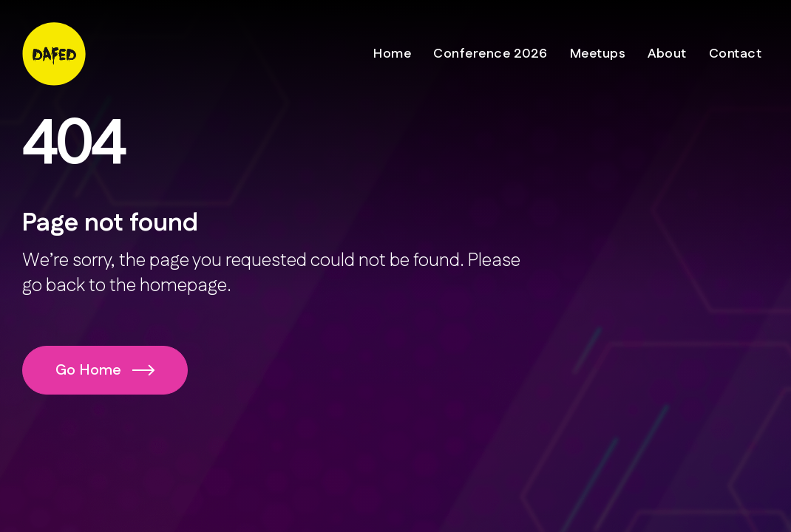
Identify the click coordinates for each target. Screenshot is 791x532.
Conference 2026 (490, 54)
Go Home (105, 370)
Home (392, 54)
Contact (736, 54)
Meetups (598, 54)
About (667, 54)
